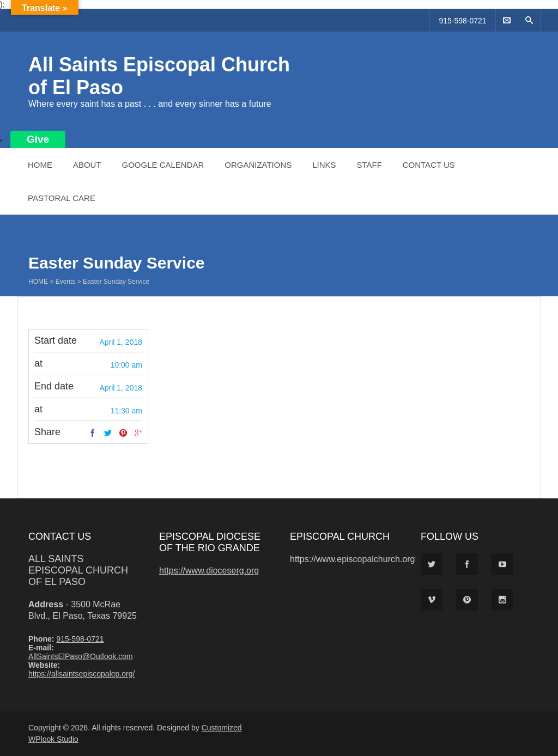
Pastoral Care (62, 198)
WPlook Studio (53, 739)
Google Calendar (163, 165)
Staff (369, 165)
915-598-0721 (462, 21)
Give (38, 139)
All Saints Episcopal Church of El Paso (78, 570)
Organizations (258, 165)
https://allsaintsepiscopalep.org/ (81, 674)
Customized (222, 728)
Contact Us (429, 165)
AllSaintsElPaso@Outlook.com (81, 656)
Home (40, 165)
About (87, 165)
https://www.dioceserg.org (209, 571)
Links (324, 165)
